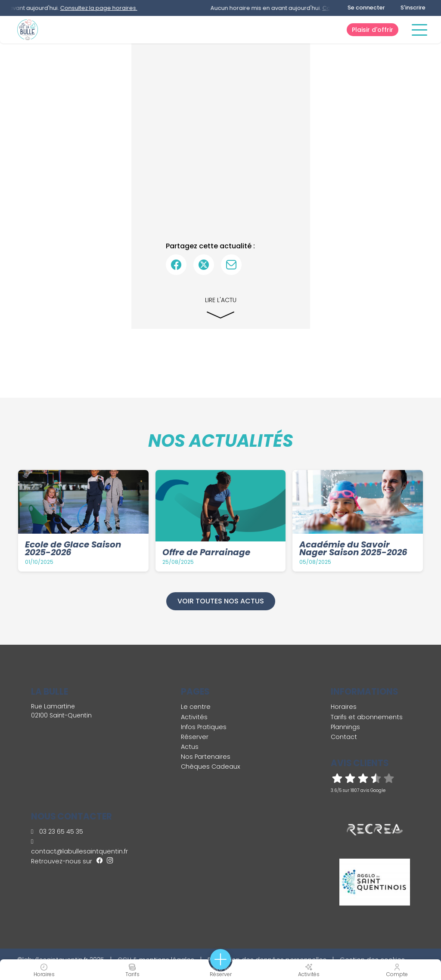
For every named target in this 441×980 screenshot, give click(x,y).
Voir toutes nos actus (221, 601)
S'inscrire (413, 8)
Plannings (345, 727)
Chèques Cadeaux (211, 767)
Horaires (344, 707)
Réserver (195, 737)
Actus (190, 747)
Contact (344, 737)
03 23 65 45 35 (57, 832)
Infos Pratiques (204, 727)
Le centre (196, 707)
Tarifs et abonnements (367, 717)
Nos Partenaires (206, 757)
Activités (194, 717)
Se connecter (366, 8)
